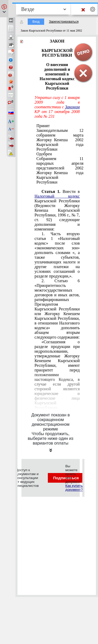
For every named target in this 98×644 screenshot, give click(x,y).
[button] (4, 9)
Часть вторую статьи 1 (57, 255)
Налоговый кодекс (57, 196)
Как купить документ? (74, 488)
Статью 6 (57, 309)
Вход (36, 22)
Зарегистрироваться (64, 22)
